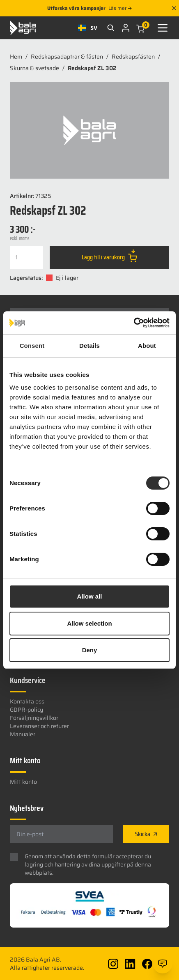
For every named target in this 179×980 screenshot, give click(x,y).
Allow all (90, 596)
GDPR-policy (26, 710)
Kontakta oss (27, 701)
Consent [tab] (32, 346)
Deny (90, 650)
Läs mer (120, 8)
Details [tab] (89, 346)
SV (88, 28)
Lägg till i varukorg (109, 256)
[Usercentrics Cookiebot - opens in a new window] (134, 323)
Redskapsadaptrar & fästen (67, 57)
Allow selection (89, 623)
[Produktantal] (26, 257)
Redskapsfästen (133, 57)
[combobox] (88, 28)
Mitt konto (23, 782)
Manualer (23, 734)
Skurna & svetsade (34, 68)
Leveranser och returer (39, 726)
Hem (16, 57)
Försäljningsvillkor (34, 718)
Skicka (146, 834)
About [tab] (147, 346)
